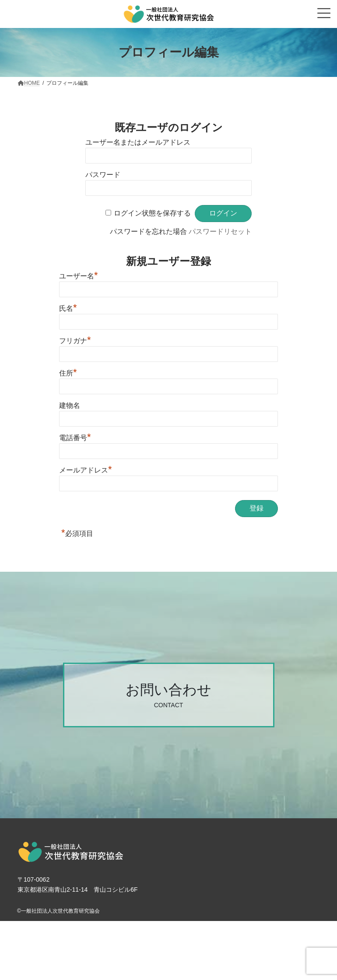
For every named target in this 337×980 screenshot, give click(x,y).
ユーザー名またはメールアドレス (138, 142)
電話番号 (75, 438)
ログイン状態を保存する (152, 213)
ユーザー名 (79, 276)
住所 (68, 373)
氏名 (68, 308)
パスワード (103, 175)
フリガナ (75, 341)
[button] (169, 695)
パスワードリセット (220, 231)
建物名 (70, 405)
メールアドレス (86, 470)
